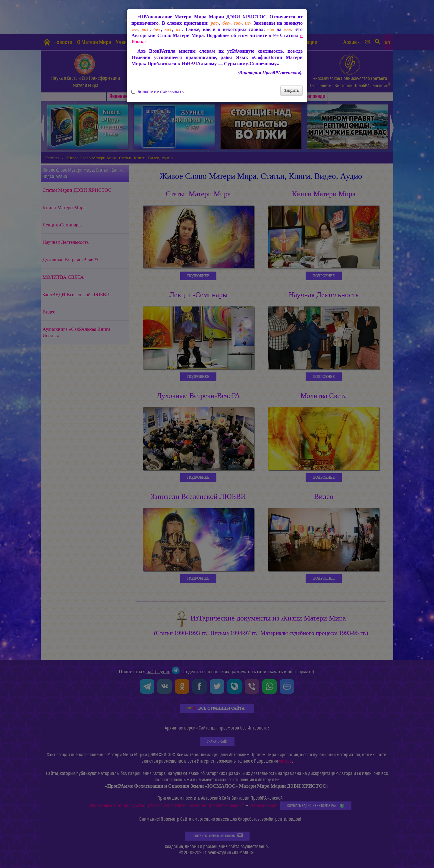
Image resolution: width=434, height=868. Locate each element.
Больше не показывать (157, 92)
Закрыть (291, 90)
